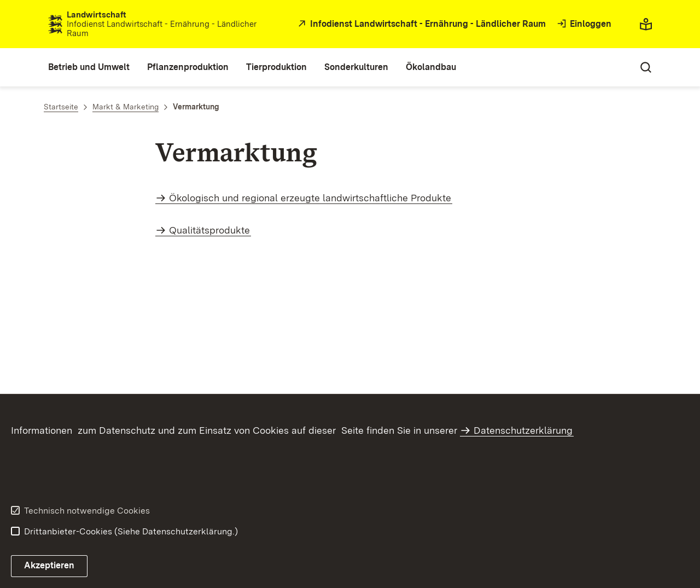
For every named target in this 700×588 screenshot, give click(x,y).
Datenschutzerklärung (523, 430)
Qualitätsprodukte (209, 230)
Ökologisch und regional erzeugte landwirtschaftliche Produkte (310, 198)
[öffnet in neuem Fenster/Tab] (421, 24)
